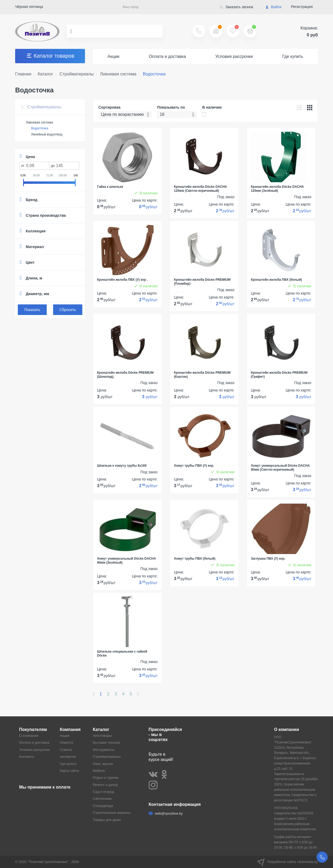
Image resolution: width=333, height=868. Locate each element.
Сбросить (68, 310)
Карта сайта (69, 771)
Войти (273, 7)
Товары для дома (107, 820)
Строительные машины (112, 813)
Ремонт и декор (105, 785)
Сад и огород (104, 792)
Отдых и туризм (106, 778)
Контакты (27, 757)
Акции (114, 56)
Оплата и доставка (167, 56)
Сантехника (102, 799)
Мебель (99, 771)
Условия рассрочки (234, 56)
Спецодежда (103, 806)
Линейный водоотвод (47, 134)
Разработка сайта (287, 862)
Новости (66, 743)
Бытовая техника (106, 743)
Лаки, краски (103, 764)
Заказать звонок (237, 7)
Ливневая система (39, 122)
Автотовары (103, 736)
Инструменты (104, 750)
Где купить (293, 56)
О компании (29, 736)
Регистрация (302, 7)
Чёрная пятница (29, 7)
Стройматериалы (42, 107)
